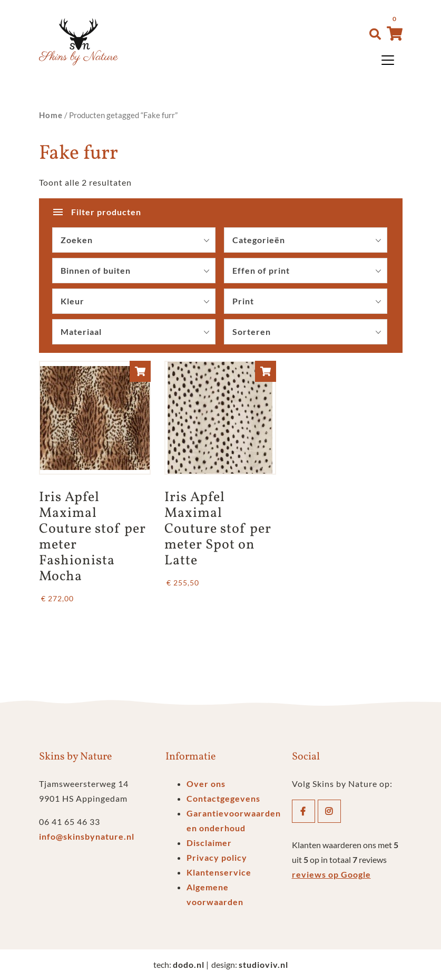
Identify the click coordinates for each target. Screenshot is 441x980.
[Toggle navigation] (388, 60)
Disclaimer (209, 843)
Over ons (206, 784)
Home (51, 115)
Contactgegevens (223, 798)
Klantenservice (219, 872)
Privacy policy (217, 857)
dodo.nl (189, 964)
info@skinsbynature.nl (87, 836)
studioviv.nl (263, 964)
